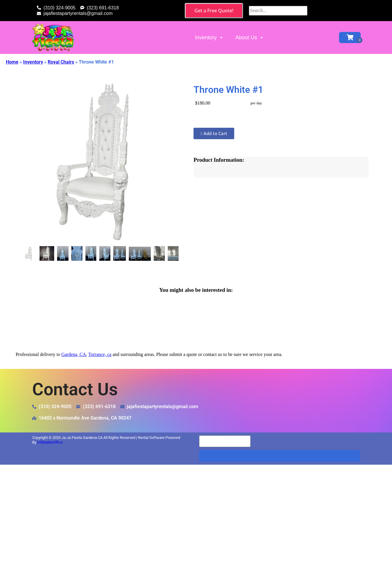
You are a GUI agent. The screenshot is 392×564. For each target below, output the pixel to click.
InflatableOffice (50, 442)
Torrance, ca (100, 354)
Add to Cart (214, 133)
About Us (250, 38)
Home (12, 62)
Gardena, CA (73, 354)
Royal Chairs (61, 62)
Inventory (209, 38)
